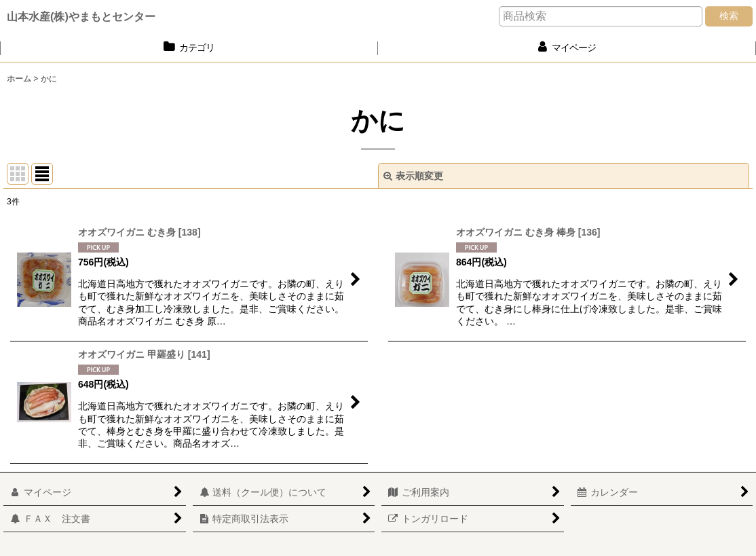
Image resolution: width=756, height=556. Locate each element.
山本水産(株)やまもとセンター (81, 16)
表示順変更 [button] (413, 176)
